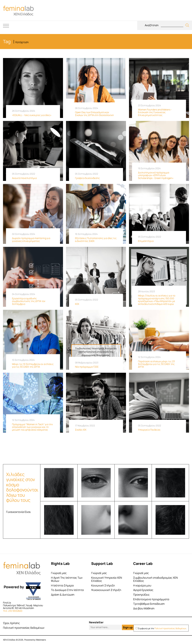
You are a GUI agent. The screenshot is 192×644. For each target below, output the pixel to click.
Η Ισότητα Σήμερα (62, 585)
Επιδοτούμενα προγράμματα (151, 599)
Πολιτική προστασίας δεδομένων (24, 628)
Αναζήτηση (152, 25)
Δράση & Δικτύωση (63, 595)
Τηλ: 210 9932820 (13, 611)
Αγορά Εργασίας (143, 590)
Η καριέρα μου (142, 585)
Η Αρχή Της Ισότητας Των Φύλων (67, 579)
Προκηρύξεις (141, 595)
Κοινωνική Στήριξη (103, 585)
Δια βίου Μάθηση (144, 608)
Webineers (41, 640)
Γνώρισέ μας (59, 573)
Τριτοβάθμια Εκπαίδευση (149, 604)
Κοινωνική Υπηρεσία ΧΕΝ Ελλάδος (107, 579)
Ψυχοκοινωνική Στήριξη (106, 590)
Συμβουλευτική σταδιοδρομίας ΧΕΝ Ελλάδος (155, 579)
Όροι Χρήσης (11, 623)
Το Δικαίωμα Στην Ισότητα (67, 590)
